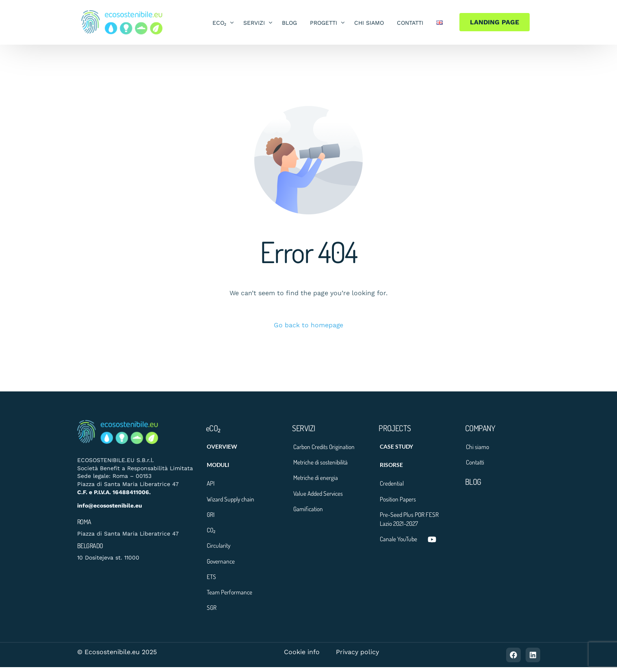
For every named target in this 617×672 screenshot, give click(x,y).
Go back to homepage (309, 325)
